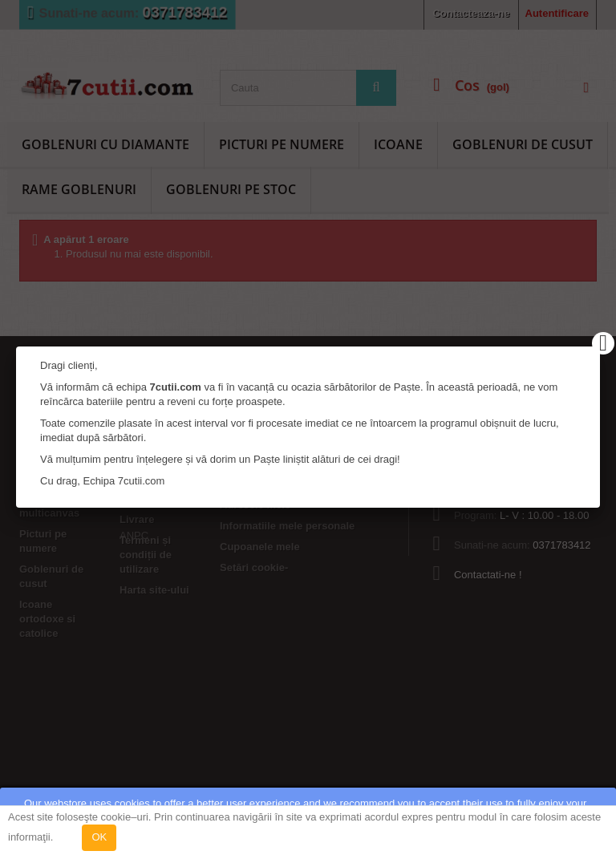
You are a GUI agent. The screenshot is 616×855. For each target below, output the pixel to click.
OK (99, 837)
